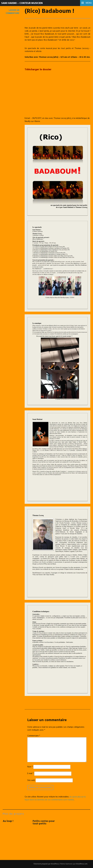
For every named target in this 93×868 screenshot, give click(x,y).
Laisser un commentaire (12, 12)
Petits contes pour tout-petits (44, 822)
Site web (31, 780)
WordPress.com (82, 864)
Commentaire (34, 736)
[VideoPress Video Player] (58, 96)
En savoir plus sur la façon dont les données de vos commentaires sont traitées (56, 798)
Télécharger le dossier (38, 70)
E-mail (31, 774)
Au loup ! (8, 821)
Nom (30, 767)
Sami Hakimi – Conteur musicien (23, 3)
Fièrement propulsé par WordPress (45, 864)
